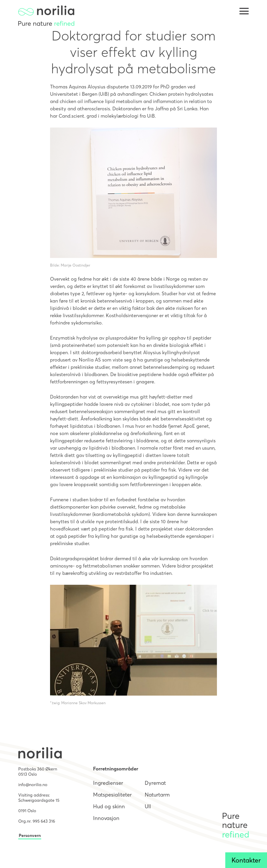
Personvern (30, 835)
